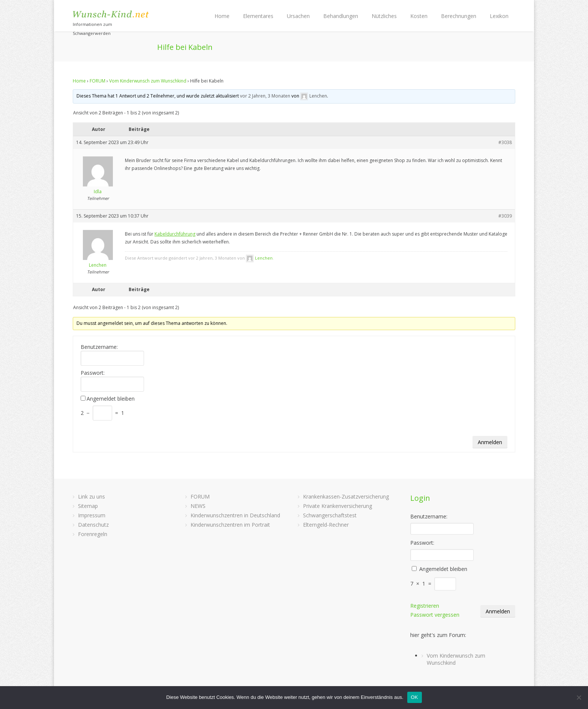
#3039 (505, 216)
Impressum (92, 515)
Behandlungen (341, 16)
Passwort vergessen (435, 615)
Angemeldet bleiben (111, 399)
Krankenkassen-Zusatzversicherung (346, 496)
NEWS (198, 506)
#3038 (505, 142)
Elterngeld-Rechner (326, 525)
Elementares (258, 16)
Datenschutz (93, 525)
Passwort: (93, 373)
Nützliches (384, 16)
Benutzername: (99, 347)
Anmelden (490, 442)
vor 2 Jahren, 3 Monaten (265, 96)
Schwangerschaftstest (330, 515)
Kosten (419, 16)
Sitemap (88, 506)
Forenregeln (93, 534)
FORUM (97, 81)
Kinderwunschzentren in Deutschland (235, 515)
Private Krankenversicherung (337, 506)
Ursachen (298, 16)
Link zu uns (91, 496)
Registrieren (425, 606)
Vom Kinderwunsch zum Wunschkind (148, 81)
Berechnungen (459, 16)
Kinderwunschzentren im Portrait (230, 525)
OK (415, 697)
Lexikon (499, 16)
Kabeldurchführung (175, 234)
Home (222, 16)
